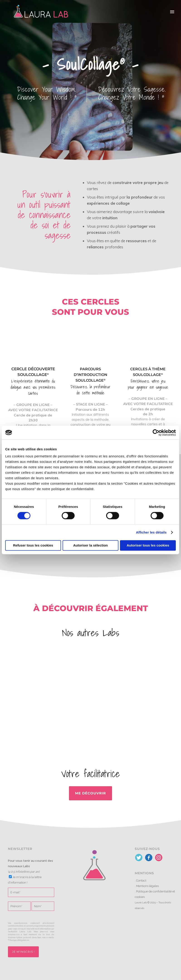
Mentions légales (147, 886)
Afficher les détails (151, 532)
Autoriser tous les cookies (148, 545)
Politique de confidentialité (154, 891)
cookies (140, 897)
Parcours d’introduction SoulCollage (90, 375)
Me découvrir (90, 793)
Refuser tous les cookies (33, 545)
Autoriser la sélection (91, 545)
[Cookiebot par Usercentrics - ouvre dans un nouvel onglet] (156, 433)
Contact (141, 880)
